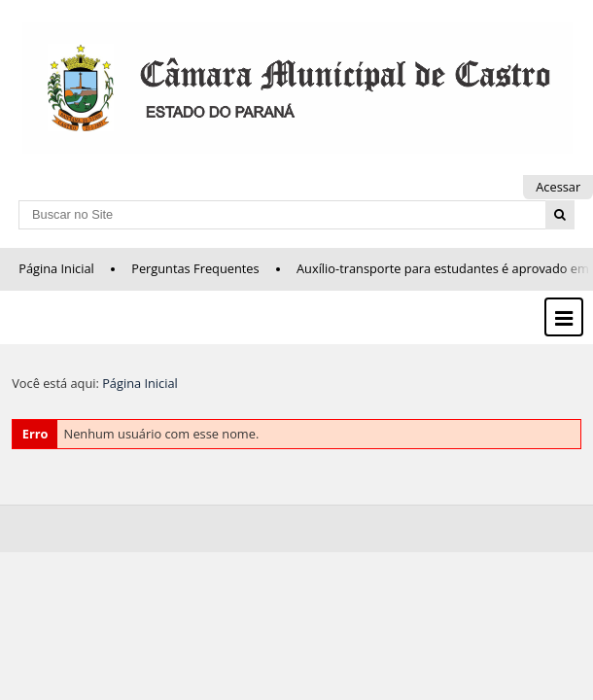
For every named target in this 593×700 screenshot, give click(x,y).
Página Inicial (56, 268)
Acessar (558, 187)
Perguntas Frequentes (195, 268)
